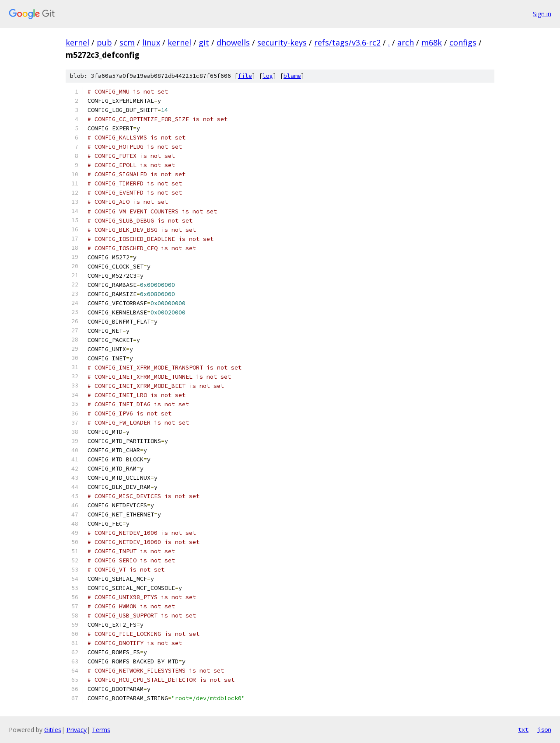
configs (463, 42)
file (245, 76)
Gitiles (53, 730)
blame (292, 76)
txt (523, 729)
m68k (432, 42)
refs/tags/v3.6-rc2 (347, 42)
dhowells (233, 42)
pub (104, 42)
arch (406, 42)
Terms (101, 730)
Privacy (77, 730)
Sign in (542, 14)
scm (127, 42)
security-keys (282, 42)
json (544, 729)
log (268, 76)
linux (151, 42)
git (204, 42)
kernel (77, 42)
